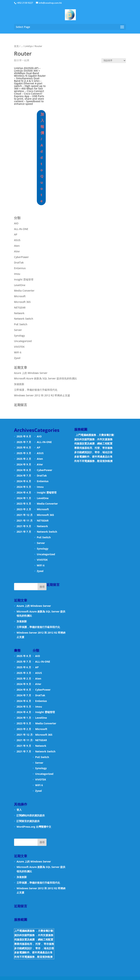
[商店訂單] (114, 61)
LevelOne (20, 285)
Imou (17, 274)
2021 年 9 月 (24, 526)
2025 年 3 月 (24, 453)
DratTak (19, 262)
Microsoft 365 (22, 302)
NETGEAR (20, 308)
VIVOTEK (19, 347)
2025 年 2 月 (24, 459)
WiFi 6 (18, 352)
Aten (17, 246)
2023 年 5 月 (24, 504)
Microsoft (20, 296)
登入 (19, 810)
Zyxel (17, 358)
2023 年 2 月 (24, 509)
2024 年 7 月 (24, 476)
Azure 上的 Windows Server (31, 373)
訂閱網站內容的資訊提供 (31, 815)
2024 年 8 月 (24, 470)
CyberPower (21, 257)
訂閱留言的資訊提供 (28, 821)
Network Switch (24, 319)
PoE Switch (21, 324)
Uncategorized (23, 341)
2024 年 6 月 (24, 481)
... (22, 46)
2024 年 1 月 (24, 498)
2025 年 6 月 (24, 447)
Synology (19, 336)
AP (16, 234)
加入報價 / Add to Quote (42, 158)
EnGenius (20, 268)
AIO (16, 223)
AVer (17, 251)
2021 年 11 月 (25, 521)
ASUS (17, 240)
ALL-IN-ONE (21, 229)
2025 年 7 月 (24, 442)
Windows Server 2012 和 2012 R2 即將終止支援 (42, 395)
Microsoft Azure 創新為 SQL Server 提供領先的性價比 (45, 378)
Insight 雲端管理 (24, 279)
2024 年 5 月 (24, 487)
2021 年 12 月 (25, 515)
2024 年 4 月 (24, 492)
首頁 (16, 46)
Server (18, 330)
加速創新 (19, 384)
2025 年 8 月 (24, 436)
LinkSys (29, 46)
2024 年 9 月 (24, 464)
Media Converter (24, 291)
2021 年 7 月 (24, 532)
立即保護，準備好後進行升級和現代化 (36, 390)
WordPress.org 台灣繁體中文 (34, 827)
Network (19, 313)
